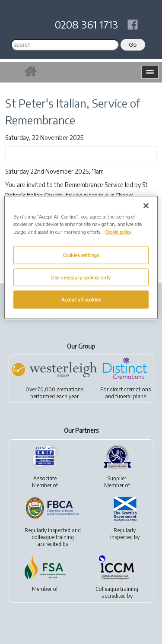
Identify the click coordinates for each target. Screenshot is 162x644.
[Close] (146, 206)
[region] (81, 258)
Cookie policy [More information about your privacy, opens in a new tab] (118, 231)
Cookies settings (81, 255)
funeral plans (131, 396)
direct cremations (130, 389)
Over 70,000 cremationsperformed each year (54, 393)
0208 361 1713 (86, 24)
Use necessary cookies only (81, 277)
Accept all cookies (81, 300)
